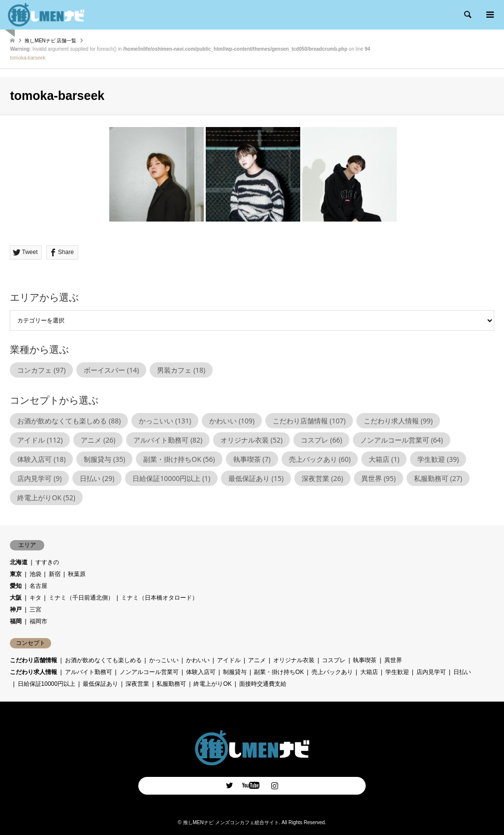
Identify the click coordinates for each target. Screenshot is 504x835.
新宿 (55, 574)
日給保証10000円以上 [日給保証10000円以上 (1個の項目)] (171, 478)
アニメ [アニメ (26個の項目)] (98, 440)
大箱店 (369, 672)
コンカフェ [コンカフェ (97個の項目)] (41, 370)
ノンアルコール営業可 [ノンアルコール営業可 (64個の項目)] (402, 440)
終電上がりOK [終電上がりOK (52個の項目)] (46, 498)
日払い (462, 672)
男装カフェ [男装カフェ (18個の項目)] (181, 370)
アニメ (257, 660)
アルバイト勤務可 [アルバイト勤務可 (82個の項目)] (168, 440)
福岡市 (38, 621)
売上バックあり (332, 672)
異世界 (393, 660)
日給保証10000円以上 (47, 684)
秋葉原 (77, 574)
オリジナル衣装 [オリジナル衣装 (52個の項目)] (252, 440)
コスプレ (334, 660)
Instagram (275, 785)
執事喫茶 (365, 660)
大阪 (16, 598)
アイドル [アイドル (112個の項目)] (40, 440)
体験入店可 (201, 672)
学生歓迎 (397, 672)
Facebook (252, 785)
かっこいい (164, 660)
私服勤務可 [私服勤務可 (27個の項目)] (438, 478)
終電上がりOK (212, 684)
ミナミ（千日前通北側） (81, 598)
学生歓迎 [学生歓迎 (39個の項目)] (438, 459)
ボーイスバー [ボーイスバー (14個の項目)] (111, 370)
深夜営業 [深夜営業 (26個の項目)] (322, 478)
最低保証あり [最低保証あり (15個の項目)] (256, 478)
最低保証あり (100, 684)
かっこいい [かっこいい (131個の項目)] (165, 421)
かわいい (198, 660)
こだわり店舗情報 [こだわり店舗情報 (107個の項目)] (309, 421)
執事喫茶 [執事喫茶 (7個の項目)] (252, 459)
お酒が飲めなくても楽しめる (103, 660)
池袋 (35, 574)
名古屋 (38, 586)
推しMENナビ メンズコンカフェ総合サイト (231, 822)
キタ (35, 598)
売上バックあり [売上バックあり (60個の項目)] (320, 459)
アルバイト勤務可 (89, 672)
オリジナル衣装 (294, 660)
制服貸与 (235, 672)
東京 (16, 574)
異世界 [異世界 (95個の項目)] (378, 478)
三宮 (35, 610)
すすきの (47, 562)
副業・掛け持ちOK (279, 672)
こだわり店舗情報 (33, 660)
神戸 (16, 610)
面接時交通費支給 (263, 684)
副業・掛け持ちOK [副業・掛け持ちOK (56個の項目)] (179, 459)
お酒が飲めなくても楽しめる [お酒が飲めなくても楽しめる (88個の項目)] (69, 421)
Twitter (229, 785)
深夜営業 (137, 684)
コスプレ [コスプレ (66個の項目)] (321, 440)
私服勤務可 (171, 684)
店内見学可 (431, 672)
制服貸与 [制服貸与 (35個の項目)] (104, 459)
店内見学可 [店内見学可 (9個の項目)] (39, 478)
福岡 (16, 621)
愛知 (16, 586)
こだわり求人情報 (33, 672)
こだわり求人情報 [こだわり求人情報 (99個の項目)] (398, 421)
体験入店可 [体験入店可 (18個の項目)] (41, 459)
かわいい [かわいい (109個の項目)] (232, 421)
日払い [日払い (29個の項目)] (97, 478)
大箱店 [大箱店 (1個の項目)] (384, 459)
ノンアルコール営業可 (149, 672)
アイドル (229, 660)
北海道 (19, 562)
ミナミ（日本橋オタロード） (159, 598)
